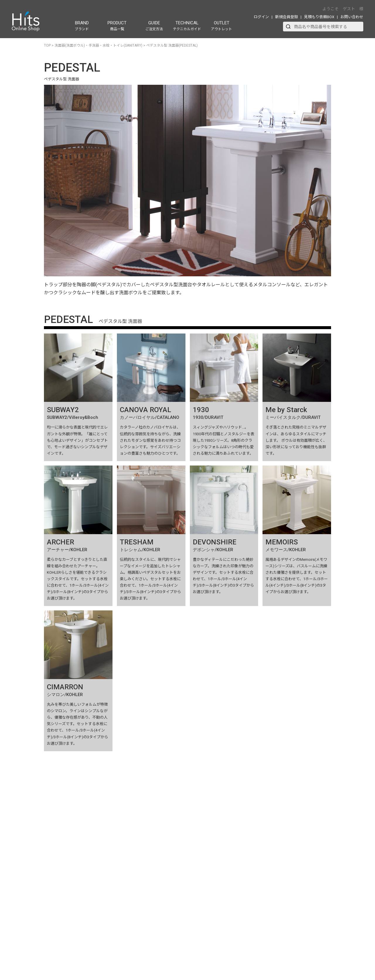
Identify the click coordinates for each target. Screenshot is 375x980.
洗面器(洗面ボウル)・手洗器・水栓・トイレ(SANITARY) (98, 45)
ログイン (261, 17)
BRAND (82, 26)
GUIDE (154, 26)
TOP (47, 45)
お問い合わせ (352, 17)
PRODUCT (117, 26)
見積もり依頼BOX (319, 17)
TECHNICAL (187, 26)
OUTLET (221, 26)
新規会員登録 (287, 17)
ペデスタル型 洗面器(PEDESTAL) (172, 45)
